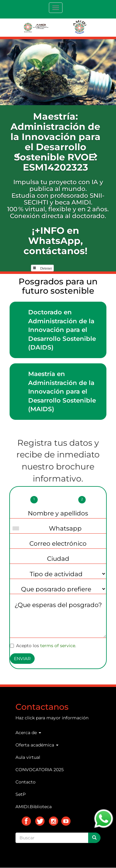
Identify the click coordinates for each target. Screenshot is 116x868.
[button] (19, 155)
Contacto (26, 782)
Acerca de (28, 733)
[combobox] (17, 528)
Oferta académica (37, 745)
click (30, 718)
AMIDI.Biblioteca (34, 807)
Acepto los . (43, 646)
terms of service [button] (58, 646)
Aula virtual (28, 757)
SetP (21, 794)
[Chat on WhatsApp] (104, 818)
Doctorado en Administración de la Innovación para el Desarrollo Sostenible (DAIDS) (62, 330)
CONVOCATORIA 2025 (40, 770)
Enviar (22, 659)
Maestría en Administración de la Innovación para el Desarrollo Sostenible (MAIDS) (62, 391)
